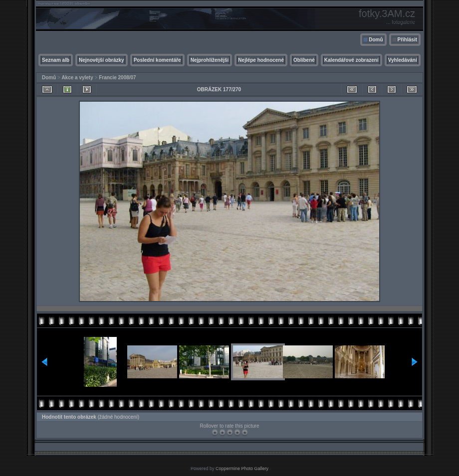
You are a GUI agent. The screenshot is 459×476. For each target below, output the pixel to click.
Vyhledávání (403, 60)
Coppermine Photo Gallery (242, 469)
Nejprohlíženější (210, 60)
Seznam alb (56, 60)
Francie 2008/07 (117, 78)
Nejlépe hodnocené (261, 60)
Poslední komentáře (157, 60)
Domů (376, 40)
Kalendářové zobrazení (351, 60)
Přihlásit (407, 40)
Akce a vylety (77, 78)
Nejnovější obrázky (102, 60)
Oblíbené (304, 60)
